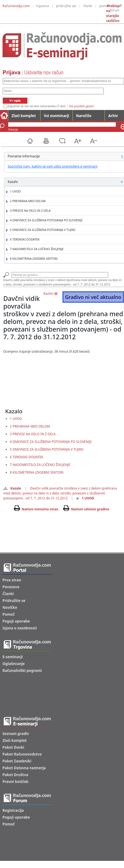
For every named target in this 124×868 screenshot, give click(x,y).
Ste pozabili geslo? (81, 106)
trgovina (43, 6)
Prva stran (12, 580)
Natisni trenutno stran (40, 509)
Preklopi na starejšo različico (113, 13)
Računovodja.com (16, 6)
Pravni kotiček (15, 782)
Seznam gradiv (16, 734)
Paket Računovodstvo (22, 754)
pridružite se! (66, 6)
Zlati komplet (24, 116)
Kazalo (12, 488)
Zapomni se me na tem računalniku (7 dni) (36, 106)
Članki (8, 594)
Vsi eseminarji (57, 116)
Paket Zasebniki (17, 761)
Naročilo (84, 116)
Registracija (13, 810)
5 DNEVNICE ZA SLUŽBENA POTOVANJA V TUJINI (42, 230)
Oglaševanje (14, 664)
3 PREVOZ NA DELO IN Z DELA (30, 211)
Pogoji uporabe (16, 621)
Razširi (50, 294)
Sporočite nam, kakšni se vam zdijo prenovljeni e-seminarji (53, 166)
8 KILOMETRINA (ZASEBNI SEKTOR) (33, 259)
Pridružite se (14, 601)
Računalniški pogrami (22, 671)
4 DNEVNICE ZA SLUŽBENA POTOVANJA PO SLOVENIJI (45, 220)
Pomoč (9, 614)
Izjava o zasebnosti (20, 628)
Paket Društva (15, 775)
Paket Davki (13, 747)
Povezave (11, 587)
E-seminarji (13, 657)
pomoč (105, 6)
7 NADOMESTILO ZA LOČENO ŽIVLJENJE (36, 249)
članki (88, 6)
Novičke (10, 607)
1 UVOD (15, 192)
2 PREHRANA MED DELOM (27, 201)
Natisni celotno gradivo (90, 509)
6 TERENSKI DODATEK (24, 240)
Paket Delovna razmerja (24, 768)
